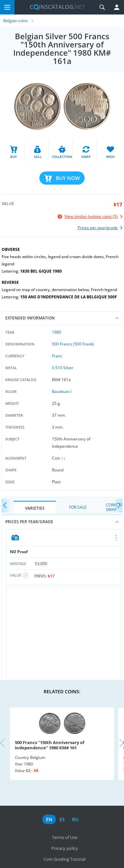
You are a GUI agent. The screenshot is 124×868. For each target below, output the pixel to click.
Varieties (35, 508)
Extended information (62, 318)
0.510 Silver (63, 368)
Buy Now (68, 178)
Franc (57, 356)
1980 (57, 332)
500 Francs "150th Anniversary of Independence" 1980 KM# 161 (50, 745)
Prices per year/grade (62, 522)
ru (75, 819)
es (62, 819)
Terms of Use (65, 837)
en (49, 819)
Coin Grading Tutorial (64, 859)
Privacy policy (65, 848)
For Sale (78, 507)
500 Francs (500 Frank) (73, 344)
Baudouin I (62, 391)
